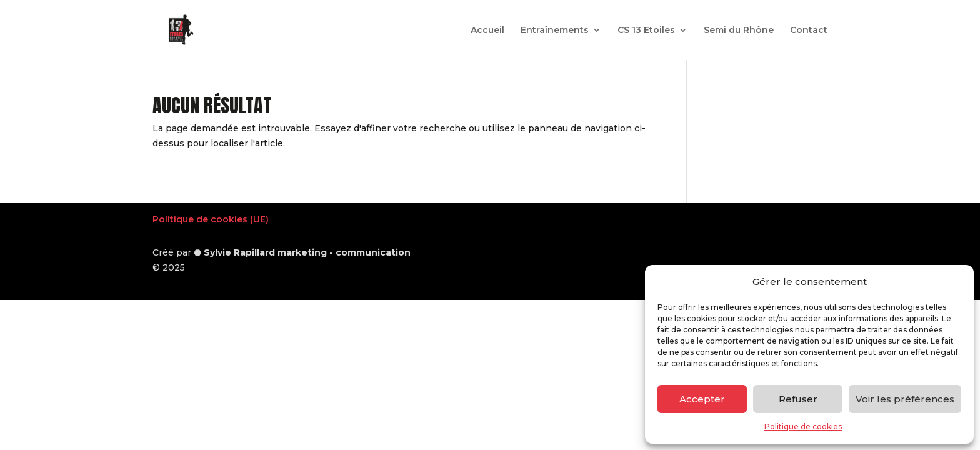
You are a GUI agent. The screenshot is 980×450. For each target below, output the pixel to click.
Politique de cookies (803, 427)
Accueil (487, 31)
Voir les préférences (905, 399)
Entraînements (555, 31)
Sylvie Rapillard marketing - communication (307, 252)
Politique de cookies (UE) (211, 219)
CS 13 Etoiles (646, 31)
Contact (809, 31)
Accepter (702, 399)
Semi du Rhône (739, 31)
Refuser (798, 399)
